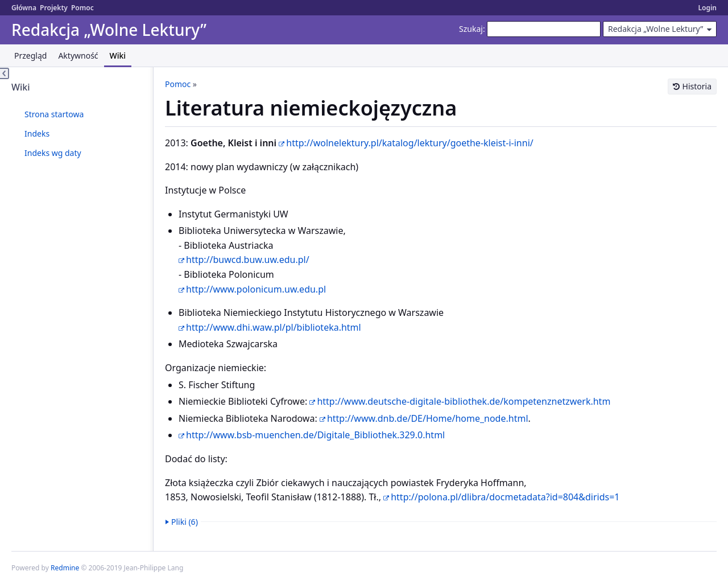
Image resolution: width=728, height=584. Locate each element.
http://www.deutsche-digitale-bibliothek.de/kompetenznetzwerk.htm (464, 401)
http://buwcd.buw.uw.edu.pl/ (248, 260)
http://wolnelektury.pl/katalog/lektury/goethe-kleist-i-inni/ (409, 143)
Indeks (37, 133)
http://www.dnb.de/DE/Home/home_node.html (428, 418)
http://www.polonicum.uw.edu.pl (256, 289)
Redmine (65, 568)
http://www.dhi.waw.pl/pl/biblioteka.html (274, 327)
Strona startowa (54, 114)
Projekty (54, 8)
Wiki (118, 55)
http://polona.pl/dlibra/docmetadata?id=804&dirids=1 (505, 497)
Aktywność (78, 55)
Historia (697, 86)
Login (707, 8)
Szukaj (471, 29)
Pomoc (82, 8)
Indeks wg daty (53, 153)
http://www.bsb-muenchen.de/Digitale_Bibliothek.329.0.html (315, 435)
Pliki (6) (185, 522)
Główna (24, 8)
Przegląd (30, 55)
